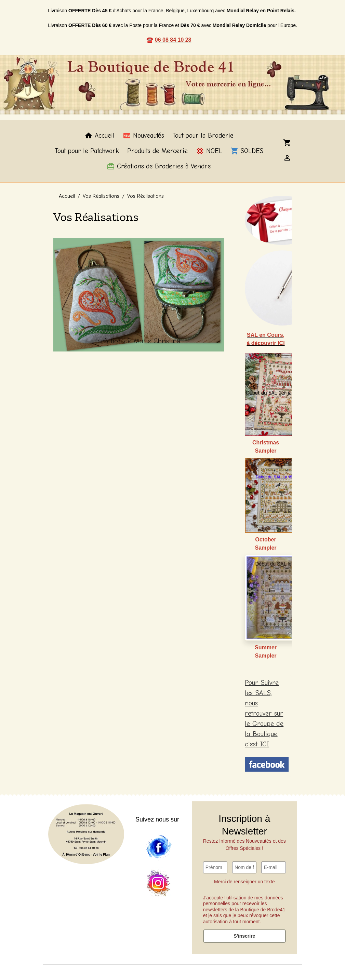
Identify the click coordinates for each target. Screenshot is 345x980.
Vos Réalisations (101, 196)
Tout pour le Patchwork (87, 151)
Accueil (99, 136)
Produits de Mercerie (157, 151)
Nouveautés (143, 136)
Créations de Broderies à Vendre (159, 166)
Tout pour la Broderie (203, 136)
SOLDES (247, 151)
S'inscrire (244, 936)
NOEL (209, 151)
